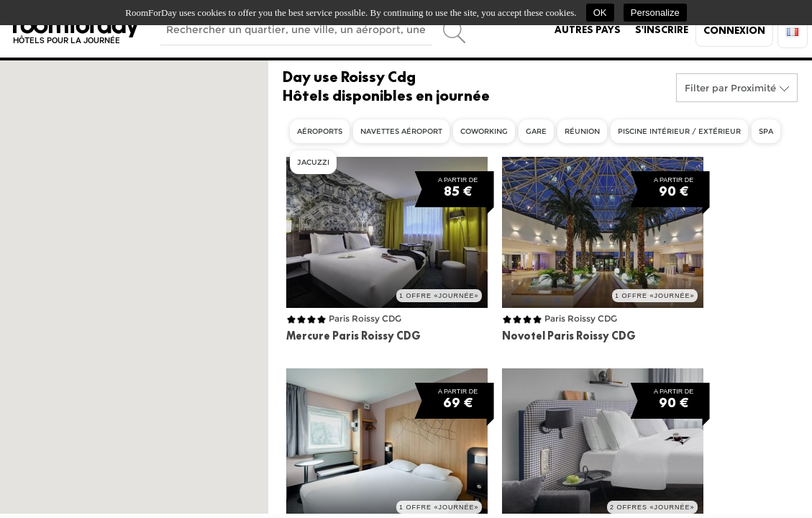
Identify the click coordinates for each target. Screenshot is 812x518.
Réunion (582, 131)
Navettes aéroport (401, 131)
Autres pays (588, 29)
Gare (536, 131)
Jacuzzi (313, 162)
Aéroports (320, 131)
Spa (766, 131)
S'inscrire (662, 29)
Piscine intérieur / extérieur (679, 131)
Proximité (753, 88)
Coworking (484, 131)
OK (600, 13)
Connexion (734, 30)
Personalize (655, 13)
